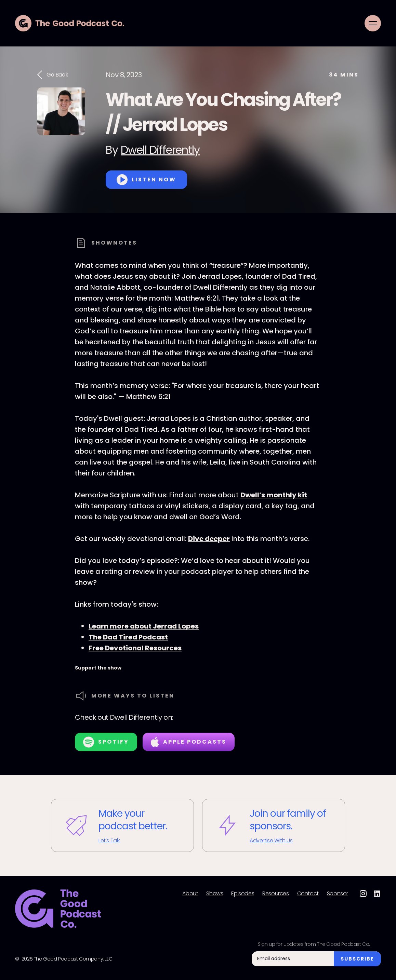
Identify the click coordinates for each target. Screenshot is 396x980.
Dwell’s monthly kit (274, 495)
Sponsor (338, 894)
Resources (275, 894)
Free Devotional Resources (135, 648)
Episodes (243, 894)
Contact (308, 894)
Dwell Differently (160, 150)
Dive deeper (209, 539)
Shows (215, 894)
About (190, 894)
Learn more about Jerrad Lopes (144, 626)
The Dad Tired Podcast (128, 637)
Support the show (98, 668)
